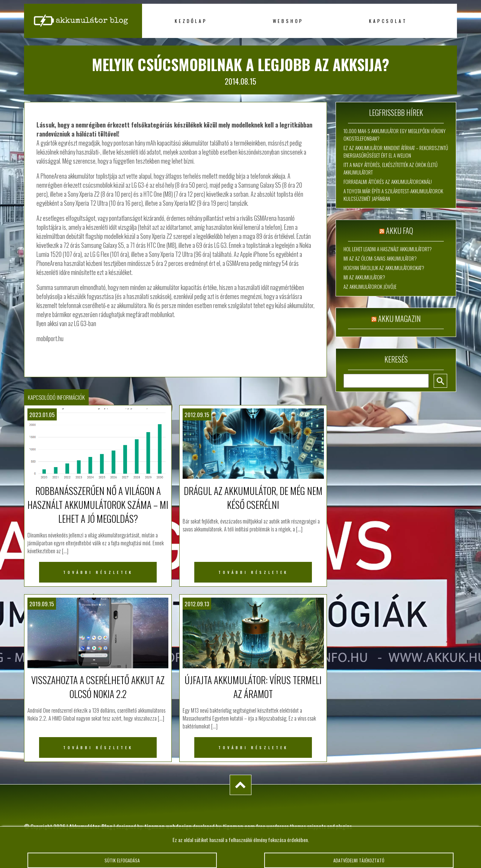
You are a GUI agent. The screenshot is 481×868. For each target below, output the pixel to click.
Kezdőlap (191, 21)
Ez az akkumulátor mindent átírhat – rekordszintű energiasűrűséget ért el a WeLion (396, 152)
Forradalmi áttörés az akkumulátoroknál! (388, 182)
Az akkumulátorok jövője (370, 287)
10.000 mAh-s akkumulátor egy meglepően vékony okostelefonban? (395, 135)
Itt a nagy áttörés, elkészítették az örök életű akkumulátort (390, 168)
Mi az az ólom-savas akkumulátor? (380, 258)
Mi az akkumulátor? (364, 277)
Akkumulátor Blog (91, 826)
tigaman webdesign (168, 826)
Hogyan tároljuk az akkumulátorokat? (384, 268)
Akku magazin (399, 319)
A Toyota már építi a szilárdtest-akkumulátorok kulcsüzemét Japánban (393, 195)
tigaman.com (239, 826)
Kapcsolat (388, 21)
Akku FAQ (399, 231)
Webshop (288, 21)
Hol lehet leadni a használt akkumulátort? (388, 249)
